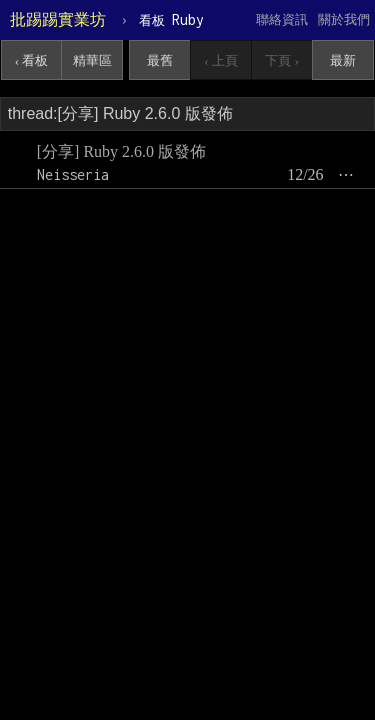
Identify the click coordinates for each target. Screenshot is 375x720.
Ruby (171, 19)
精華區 (92, 60)
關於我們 (344, 19)
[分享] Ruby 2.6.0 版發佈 (121, 151)
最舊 (160, 60)
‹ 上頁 (221, 60)
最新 (343, 60)
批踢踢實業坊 (58, 19)
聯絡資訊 (282, 19)
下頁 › (282, 60)
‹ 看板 (32, 60)
